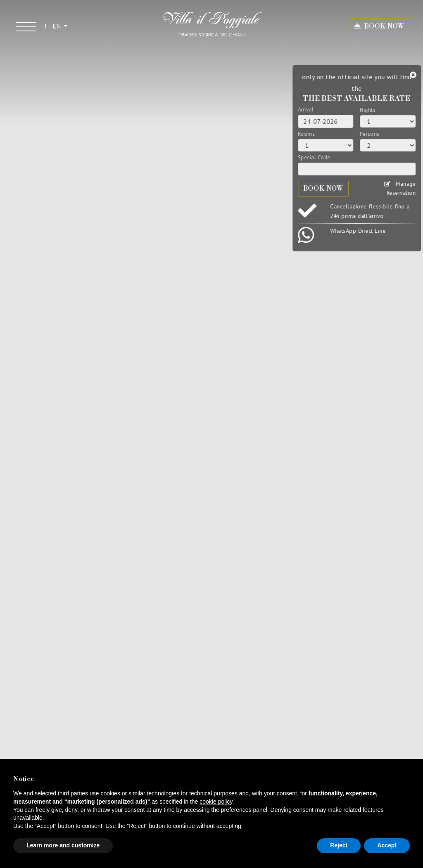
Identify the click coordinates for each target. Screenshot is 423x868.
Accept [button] (387, 845)
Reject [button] (339, 845)
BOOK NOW (384, 26)
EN (57, 26)
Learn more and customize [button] (63, 845)
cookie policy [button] (216, 802)
